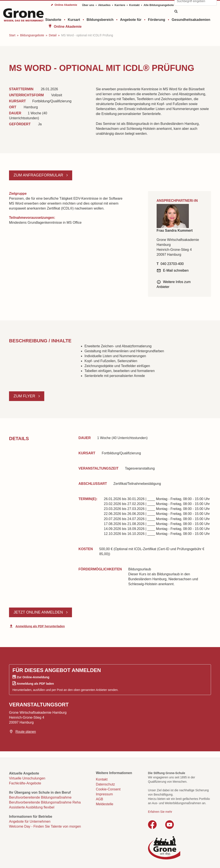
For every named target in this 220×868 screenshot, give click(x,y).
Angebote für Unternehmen (30, 821)
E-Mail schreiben (176, 270)
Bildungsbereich (100, 20)
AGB (99, 799)
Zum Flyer (25, 396)
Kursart (74, 20)
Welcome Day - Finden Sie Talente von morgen (45, 826)
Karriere (120, 5)
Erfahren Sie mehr (160, 812)
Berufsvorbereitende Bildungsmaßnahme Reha (45, 802)
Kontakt (134, 5)
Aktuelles (104, 5)
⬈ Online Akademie (64, 5)
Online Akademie (68, 27)
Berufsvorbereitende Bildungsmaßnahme (40, 797)
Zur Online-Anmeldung (33, 677)
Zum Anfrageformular (39, 175)
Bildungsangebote (32, 35)
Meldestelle (105, 804)
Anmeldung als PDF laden (35, 684)
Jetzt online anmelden (39, 612)
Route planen (26, 732)
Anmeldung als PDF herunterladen (40, 626)
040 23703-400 (172, 264)
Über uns (88, 5)
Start (12, 35)
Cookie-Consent (108, 789)
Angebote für (131, 20)
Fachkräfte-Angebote (25, 783)
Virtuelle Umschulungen (27, 778)
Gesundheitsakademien (191, 20)
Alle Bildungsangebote (159, 5)
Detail (53, 35)
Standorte (53, 20)
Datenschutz (105, 784)
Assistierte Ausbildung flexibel (32, 807)
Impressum (104, 794)
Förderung (157, 20)
